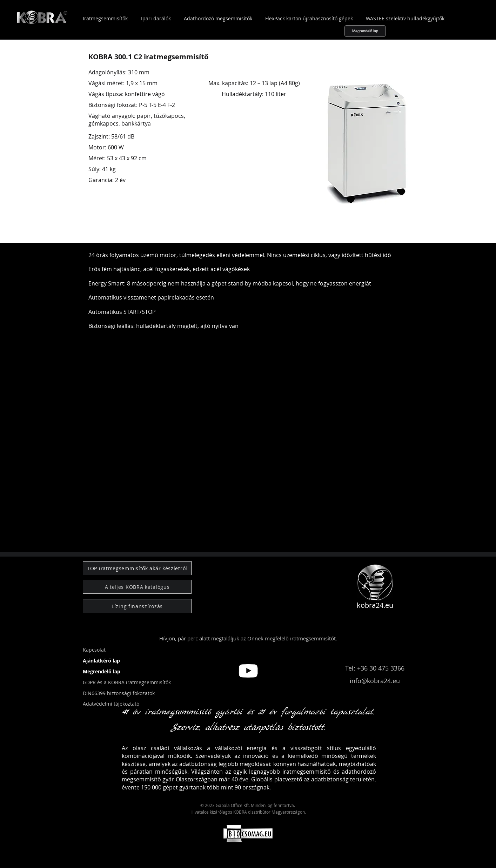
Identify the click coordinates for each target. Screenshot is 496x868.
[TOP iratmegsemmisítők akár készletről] (137, 568)
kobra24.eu (375, 605)
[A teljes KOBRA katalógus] (137, 587)
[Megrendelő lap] (365, 31)
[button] (26, 545)
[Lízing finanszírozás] (137, 606)
